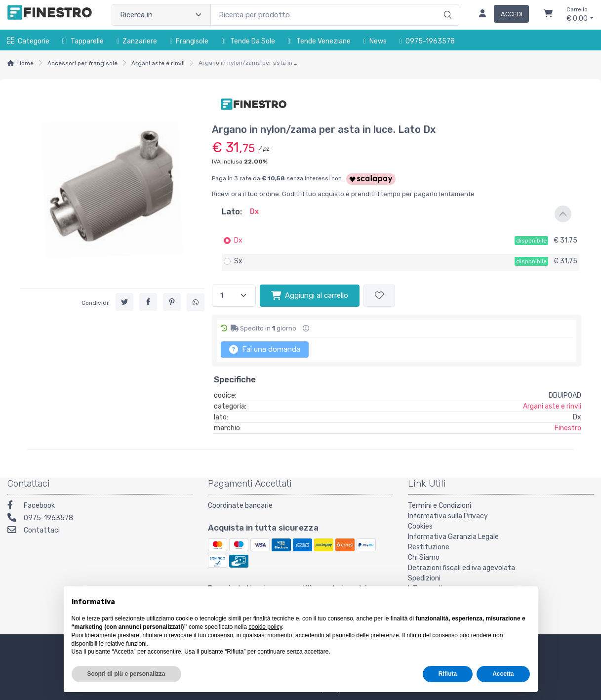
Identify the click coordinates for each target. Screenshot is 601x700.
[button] (397, 214)
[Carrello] (548, 15)
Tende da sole (248, 41)
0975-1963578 (427, 41)
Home (25, 63)
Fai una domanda (265, 349)
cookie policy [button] (265, 627)
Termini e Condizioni (440, 506)
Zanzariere (137, 41)
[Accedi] (500, 15)
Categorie (28, 41)
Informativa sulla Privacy (448, 516)
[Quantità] (234, 296)
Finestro (568, 428)
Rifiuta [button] (448, 674)
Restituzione (429, 547)
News (375, 41)
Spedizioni (424, 578)
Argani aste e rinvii (158, 63)
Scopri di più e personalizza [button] (126, 674)
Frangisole (189, 41)
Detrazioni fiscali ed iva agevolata (461, 568)
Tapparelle (83, 41)
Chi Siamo (424, 557)
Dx (238, 240)
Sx (238, 261)
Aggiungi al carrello (310, 295)
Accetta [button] (503, 674)
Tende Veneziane (319, 41)
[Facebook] (100, 507)
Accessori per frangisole (82, 63)
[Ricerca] (446, 4)
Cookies (420, 526)
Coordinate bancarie (240, 506)
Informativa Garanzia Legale (453, 537)
